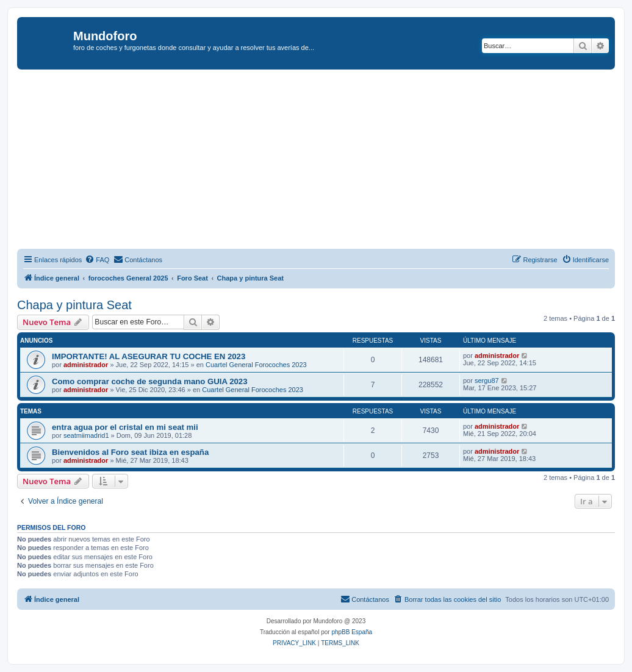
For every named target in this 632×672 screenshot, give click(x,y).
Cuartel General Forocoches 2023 (256, 365)
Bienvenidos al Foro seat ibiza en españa (130, 452)
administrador (86, 365)
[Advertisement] (325, 161)
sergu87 (487, 381)
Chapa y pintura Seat (74, 305)
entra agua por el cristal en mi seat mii (125, 427)
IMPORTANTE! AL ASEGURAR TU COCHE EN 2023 (149, 356)
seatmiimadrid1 (86, 435)
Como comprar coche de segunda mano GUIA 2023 (150, 381)
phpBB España (352, 632)
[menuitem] (97, 260)
